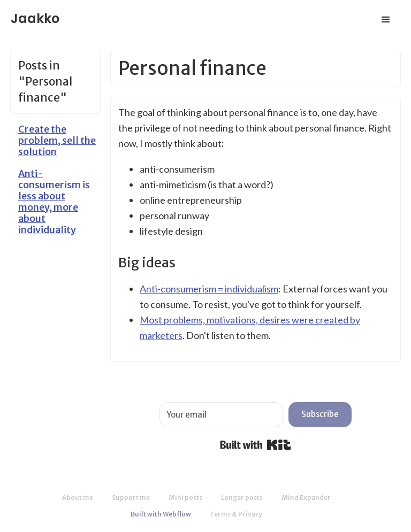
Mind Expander (306, 498)
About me (78, 498)
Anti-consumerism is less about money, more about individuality (54, 202)
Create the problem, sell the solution (57, 140)
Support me (131, 498)
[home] (35, 15)
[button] (386, 20)
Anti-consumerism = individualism (209, 289)
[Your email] (221, 415)
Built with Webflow (161, 514)
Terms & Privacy (236, 514)
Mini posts (185, 498)
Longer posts (242, 498)
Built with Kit (256, 445)
